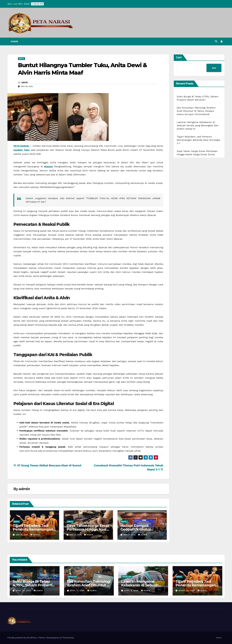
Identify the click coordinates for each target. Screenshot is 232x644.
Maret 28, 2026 (187, 591)
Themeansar (68, 638)
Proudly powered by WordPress (22, 638)
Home (14, 41)
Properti (17, 577)
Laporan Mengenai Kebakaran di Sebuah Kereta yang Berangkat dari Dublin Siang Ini (198, 125)
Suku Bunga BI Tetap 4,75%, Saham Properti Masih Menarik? (33, 585)
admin (25, 82)
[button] (216, 41)
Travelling (127, 577)
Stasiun (49, 166)
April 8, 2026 (132, 591)
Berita (21, 59)
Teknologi (72, 577)
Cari (179, 57)
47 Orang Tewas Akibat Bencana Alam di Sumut (47, 465)
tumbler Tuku (21, 150)
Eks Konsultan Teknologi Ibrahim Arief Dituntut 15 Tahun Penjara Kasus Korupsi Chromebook (196, 111)
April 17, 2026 (78, 591)
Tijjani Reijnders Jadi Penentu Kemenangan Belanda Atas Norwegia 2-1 (198, 140)
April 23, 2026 (24, 591)
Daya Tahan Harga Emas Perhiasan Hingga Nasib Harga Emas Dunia (88, 529)
